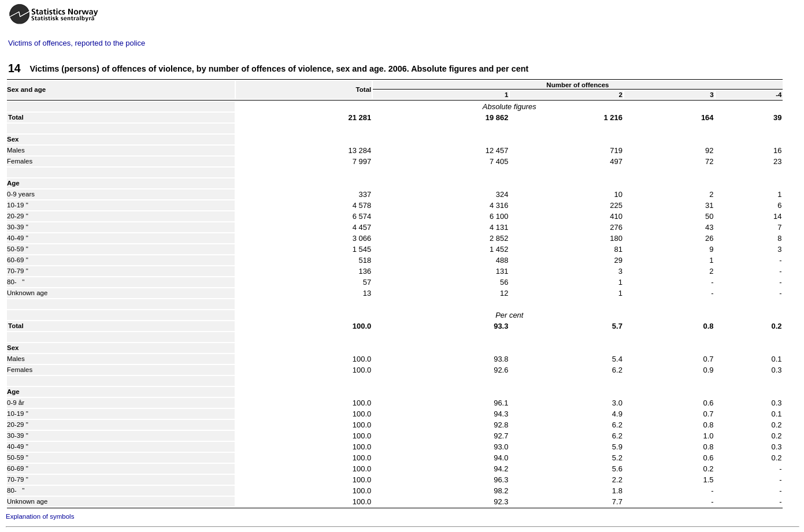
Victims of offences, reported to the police (77, 43)
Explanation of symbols (40, 516)
